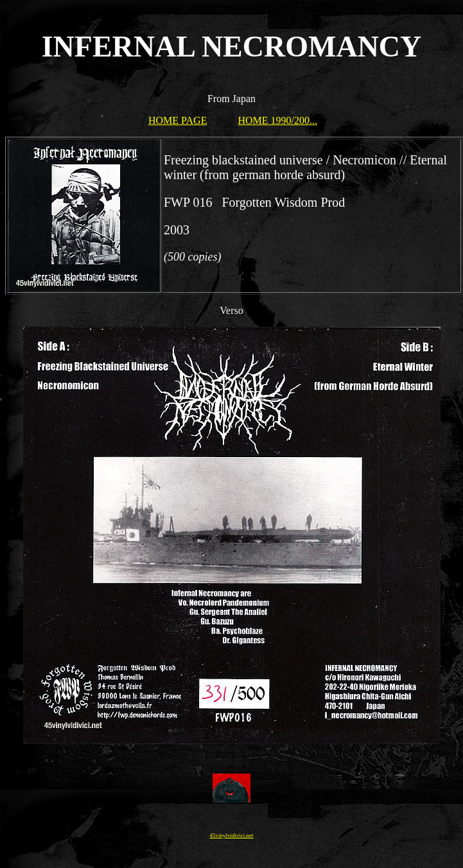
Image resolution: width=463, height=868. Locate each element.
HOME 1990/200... (277, 120)
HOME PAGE (178, 120)
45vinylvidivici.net (231, 835)
